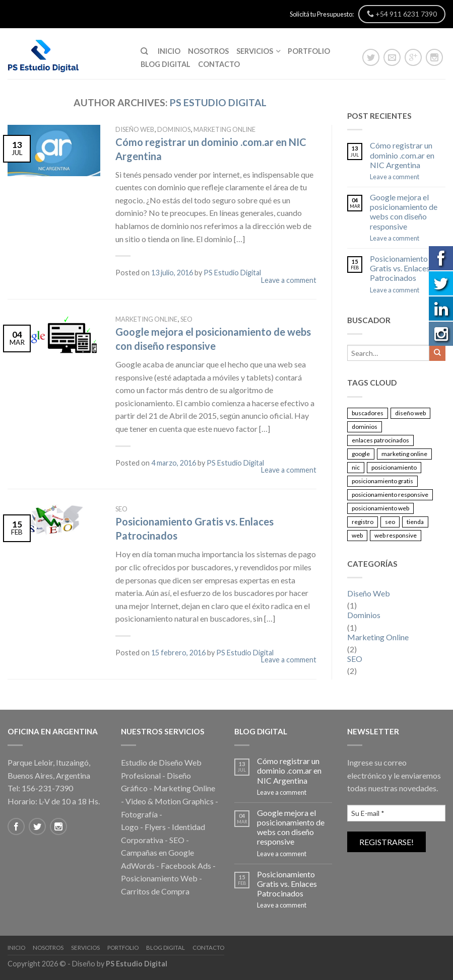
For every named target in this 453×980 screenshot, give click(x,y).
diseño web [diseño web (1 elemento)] (410, 413)
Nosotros (208, 51)
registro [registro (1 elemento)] (363, 522)
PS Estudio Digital (218, 102)
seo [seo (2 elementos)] (390, 522)
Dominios (174, 129)
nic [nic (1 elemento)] (356, 467)
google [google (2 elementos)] (361, 454)
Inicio (169, 51)
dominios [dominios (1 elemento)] (365, 427)
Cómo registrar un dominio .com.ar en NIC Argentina (402, 155)
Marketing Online (224, 129)
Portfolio (309, 51)
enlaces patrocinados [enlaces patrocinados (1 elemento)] (380, 440)
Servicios (255, 51)
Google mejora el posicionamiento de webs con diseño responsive (404, 212)
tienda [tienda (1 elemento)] (415, 522)
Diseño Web (135, 129)
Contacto (219, 64)
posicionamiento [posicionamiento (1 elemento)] (394, 467)
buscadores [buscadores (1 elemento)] (368, 413)
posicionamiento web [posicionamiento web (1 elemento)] (380, 508)
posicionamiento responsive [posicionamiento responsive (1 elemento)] (390, 495)
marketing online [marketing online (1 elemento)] (404, 454)
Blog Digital (166, 64)
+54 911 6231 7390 (402, 14)
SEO (186, 319)
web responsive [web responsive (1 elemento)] (396, 535)
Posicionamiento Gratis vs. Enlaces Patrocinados (400, 268)
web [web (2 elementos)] (357, 535)
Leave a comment (289, 280)
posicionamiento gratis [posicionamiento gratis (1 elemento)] (382, 481)
